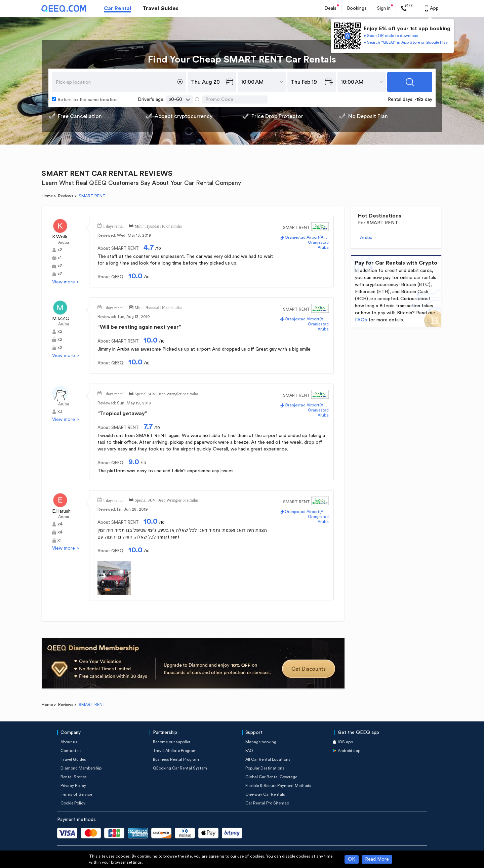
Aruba (64, 242)
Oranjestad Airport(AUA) (307, 237)
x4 (60, 524)
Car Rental (117, 8)
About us (69, 742)
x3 (60, 411)
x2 (60, 250)
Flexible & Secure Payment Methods (278, 786)
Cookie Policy (73, 803)
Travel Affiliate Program (175, 751)
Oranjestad (318, 242)
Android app (349, 751)
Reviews (66, 196)
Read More (377, 859)
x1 (59, 258)
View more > (66, 282)
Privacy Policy (73, 786)
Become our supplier (172, 742)
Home (47, 196)
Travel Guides (160, 8)
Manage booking (261, 742)
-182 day (423, 100)
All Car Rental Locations (268, 759)
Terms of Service (76, 794)
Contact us (71, 751)
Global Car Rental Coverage (271, 777)
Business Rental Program (176, 759)
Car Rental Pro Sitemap (267, 803)
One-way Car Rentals (265, 794)
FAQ (249, 751)
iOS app (345, 742)
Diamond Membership (81, 768)
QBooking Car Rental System (180, 768)
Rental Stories (74, 777)
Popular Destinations (265, 768)
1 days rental (113, 226)
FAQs (361, 320)
